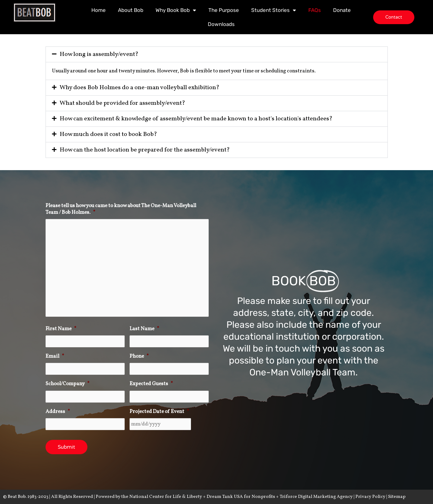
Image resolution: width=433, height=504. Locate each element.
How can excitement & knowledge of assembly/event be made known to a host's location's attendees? (196, 119)
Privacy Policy (370, 497)
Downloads (221, 24)
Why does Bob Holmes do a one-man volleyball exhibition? (139, 88)
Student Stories (274, 10)
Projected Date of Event (159, 412)
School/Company (68, 384)
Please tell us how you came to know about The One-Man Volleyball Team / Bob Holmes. (121, 209)
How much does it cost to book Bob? (108, 134)
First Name (61, 329)
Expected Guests (151, 384)
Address (58, 412)
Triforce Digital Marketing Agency (316, 497)
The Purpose (224, 10)
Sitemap (397, 497)
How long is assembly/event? (99, 54)
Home (99, 10)
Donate (342, 10)
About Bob (131, 10)
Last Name (144, 329)
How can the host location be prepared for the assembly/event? (145, 150)
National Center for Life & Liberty (166, 497)
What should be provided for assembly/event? (122, 103)
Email (55, 356)
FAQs (315, 10)
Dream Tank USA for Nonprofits (241, 497)
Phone (139, 356)
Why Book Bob (176, 10)
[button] (217, 54)
